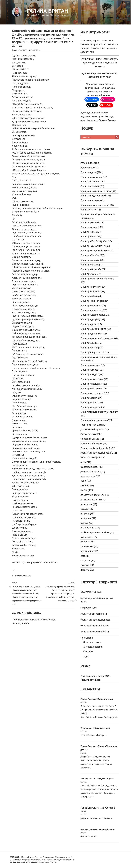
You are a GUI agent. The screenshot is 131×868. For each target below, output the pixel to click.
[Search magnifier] (117, 137)
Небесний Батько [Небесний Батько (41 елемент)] (92, 439)
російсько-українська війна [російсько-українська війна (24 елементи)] (97, 532)
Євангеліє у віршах (33, 50)
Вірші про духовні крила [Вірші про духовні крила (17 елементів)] (96, 329)
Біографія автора (93, 647)
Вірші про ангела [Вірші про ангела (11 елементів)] (92, 265)
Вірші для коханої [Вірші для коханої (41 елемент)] (92, 186)
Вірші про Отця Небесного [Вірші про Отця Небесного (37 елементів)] (97, 251)
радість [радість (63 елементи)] (87, 523)
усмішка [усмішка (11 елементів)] (87, 565)
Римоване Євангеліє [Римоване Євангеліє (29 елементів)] (94, 444)
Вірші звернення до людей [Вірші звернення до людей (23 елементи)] (97, 205)
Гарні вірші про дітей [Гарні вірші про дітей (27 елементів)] (94, 425)
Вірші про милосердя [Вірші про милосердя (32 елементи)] (94, 379)
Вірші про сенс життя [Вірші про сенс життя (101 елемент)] (95, 393)
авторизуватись (20, 623)
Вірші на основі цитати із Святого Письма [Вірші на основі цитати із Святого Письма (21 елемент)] (98, 216)
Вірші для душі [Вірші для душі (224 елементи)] (91, 172)
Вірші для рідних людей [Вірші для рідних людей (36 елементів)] (96, 196)
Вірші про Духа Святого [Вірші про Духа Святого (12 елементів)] (95, 246)
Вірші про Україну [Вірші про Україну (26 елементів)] (92, 255)
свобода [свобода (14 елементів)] (87, 542)
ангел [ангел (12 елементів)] (86, 462)
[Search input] (98, 137)
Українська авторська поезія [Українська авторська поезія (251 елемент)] (99, 453)
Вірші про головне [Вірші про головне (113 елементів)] (93, 306)
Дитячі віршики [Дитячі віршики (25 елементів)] (91, 434)
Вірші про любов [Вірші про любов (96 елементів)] (92, 370)
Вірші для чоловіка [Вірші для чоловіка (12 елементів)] (93, 200)
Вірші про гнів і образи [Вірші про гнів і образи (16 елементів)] (95, 301)
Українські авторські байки (95, 632)
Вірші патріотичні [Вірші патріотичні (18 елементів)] (92, 223)
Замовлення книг (92, 642)
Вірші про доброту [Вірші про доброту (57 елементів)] (93, 320)
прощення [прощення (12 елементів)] (88, 518)
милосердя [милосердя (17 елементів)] (89, 504)
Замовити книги (106, 699)
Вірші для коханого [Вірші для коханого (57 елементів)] (93, 182)
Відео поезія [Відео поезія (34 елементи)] (89, 168)
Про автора (87, 638)
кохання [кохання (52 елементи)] (87, 486)
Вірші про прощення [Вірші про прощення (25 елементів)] (94, 384)
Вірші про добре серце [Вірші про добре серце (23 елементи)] (95, 315)
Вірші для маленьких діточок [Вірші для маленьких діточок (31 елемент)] (98, 191)
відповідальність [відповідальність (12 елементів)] (92, 467)
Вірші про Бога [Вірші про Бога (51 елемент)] (91, 237)
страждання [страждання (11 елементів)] (89, 551)
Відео (86, 656)
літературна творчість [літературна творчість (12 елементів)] (95, 495)
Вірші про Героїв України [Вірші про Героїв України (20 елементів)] (96, 241)
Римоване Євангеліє (23, 576)
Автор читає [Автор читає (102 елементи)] (90, 163)
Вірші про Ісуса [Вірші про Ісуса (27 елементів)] (91, 232)
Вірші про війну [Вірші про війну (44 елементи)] (91, 296)
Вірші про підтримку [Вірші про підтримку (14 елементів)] (94, 389)
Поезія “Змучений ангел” (103, 829)
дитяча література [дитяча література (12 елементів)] (93, 472)
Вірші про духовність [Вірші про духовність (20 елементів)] (94, 334)
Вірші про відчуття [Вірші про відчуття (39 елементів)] (93, 292)
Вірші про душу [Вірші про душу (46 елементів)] (91, 343)
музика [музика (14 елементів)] (87, 509)
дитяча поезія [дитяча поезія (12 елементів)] (90, 476)
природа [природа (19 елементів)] (87, 514)
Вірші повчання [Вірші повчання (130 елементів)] (92, 227)
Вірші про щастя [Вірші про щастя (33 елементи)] (92, 403)
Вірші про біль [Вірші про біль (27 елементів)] (90, 274)
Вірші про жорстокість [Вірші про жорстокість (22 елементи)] (95, 352)
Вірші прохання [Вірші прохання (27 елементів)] (91, 398)
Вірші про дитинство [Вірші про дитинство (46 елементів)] (94, 310)
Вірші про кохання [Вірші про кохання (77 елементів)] (93, 365)
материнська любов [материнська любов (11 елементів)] (94, 500)
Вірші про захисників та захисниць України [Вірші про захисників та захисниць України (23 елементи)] (99, 359)
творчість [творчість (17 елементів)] (88, 561)
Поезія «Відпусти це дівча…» (103, 779)
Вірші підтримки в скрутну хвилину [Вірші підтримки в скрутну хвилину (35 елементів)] (99, 414)
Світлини (88, 651)
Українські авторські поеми (95, 626)
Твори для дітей (89, 608)
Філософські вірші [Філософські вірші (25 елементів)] (92, 458)
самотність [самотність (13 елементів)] (89, 537)
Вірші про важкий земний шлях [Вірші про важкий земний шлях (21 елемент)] (97, 281)
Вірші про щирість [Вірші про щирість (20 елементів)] (92, 407)
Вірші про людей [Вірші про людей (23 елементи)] (92, 375)
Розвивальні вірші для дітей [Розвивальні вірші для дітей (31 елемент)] (98, 448)
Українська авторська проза (95, 620)
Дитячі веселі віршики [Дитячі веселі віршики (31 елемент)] (95, 429)
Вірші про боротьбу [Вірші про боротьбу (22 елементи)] (93, 269)
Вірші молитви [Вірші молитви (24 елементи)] (91, 210)
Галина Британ (47, 11)
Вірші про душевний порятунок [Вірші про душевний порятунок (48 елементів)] (99, 338)
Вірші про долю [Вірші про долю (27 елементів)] (91, 324)
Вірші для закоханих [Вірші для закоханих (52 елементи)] (94, 177)
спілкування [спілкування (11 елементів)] (89, 546)
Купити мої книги (92, 59)
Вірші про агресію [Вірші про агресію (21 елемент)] (92, 260)
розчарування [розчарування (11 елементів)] (90, 528)
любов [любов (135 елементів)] (87, 490)
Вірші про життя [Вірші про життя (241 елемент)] (92, 348)
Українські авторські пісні (94, 614)
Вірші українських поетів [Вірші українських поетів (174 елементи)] (97, 420)
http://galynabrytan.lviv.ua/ (47, 862)
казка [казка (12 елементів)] (86, 481)
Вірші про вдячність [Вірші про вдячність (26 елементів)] (93, 287)
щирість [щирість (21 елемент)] (87, 570)
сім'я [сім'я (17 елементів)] (85, 556)
